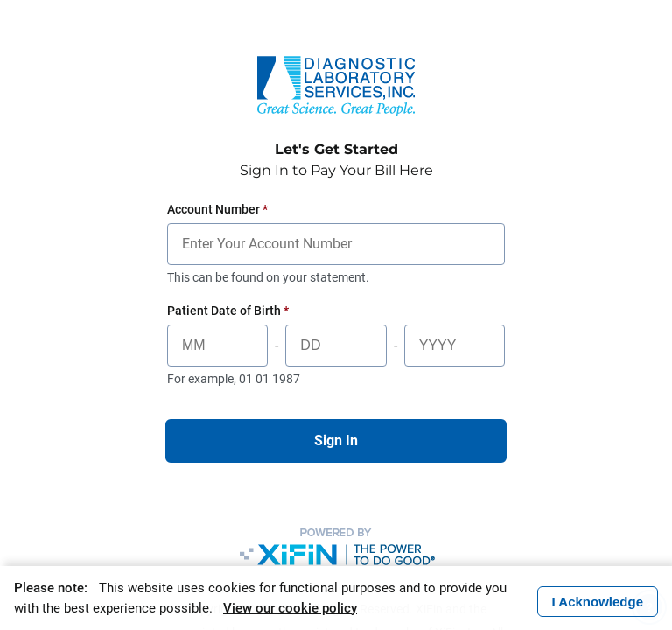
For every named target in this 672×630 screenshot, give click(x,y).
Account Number (217, 209)
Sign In (336, 441)
